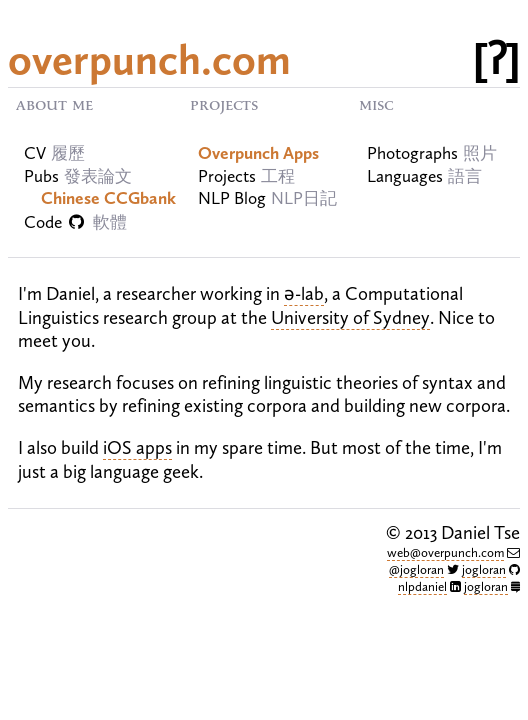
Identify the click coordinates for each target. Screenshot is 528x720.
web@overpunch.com (445, 552)
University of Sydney (350, 317)
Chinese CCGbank (108, 198)
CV (35, 153)
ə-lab (304, 293)
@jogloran (416, 569)
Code (75, 222)
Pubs (41, 176)
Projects (227, 176)
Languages (405, 176)
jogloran (484, 569)
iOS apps (137, 447)
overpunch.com (149, 59)
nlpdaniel (422, 586)
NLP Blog (232, 198)
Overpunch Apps (258, 153)
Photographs (412, 153)
